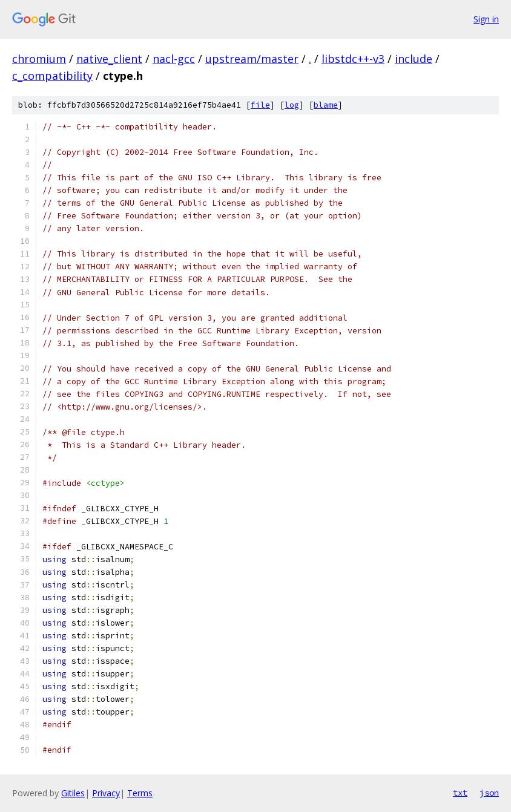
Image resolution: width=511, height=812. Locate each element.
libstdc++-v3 (353, 59)
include (414, 59)
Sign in (486, 19)
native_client (109, 59)
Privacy (106, 793)
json (489, 793)
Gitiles (73, 793)
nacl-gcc (174, 59)
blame (326, 105)
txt (460, 793)
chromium (39, 59)
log (292, 105)
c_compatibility (52, 76)
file (260, 105)
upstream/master (252, 59)
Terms (140, 793)
